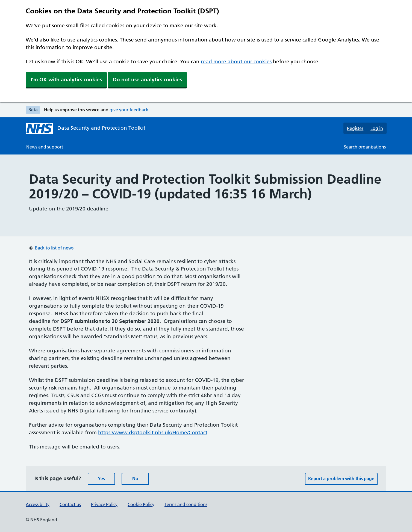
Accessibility (38, 504)
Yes (101, 478)
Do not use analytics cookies (147, 80)
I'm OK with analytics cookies (66, 80)
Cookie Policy (141, 504)
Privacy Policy (104, 504)
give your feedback (129, 110)
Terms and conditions (186, 504)
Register (355, 128)
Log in (377, 128)
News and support (45, 147)
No (135, 478)
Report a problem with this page (341, 478)
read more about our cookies (236, 62)
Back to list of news (54, 248)
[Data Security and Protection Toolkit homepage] (86, 128)
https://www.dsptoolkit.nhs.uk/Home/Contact (153, 433)
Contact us (70, 504)
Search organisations (365, 147)
